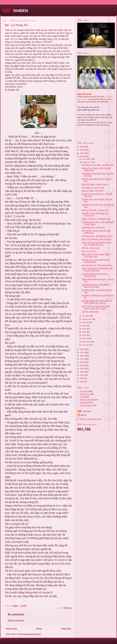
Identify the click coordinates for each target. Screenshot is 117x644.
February (86, 342)
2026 (82, 147)
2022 (82, 349)
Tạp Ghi (83, 391)
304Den (84, 415)
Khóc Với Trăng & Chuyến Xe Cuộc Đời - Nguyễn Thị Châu (97, 243)
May (84, 332)
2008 (82, 382)
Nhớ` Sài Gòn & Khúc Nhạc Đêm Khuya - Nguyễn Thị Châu (96, 307)
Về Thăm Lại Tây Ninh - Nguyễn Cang (98, 165)
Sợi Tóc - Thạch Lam (91, 248)
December (87, 159)
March (85, 338)
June (85, 329)
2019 (82, 359)
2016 (82, 369)
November (87, 162)
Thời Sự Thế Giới (87, 400)
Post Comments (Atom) (30, 634)
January (86, 345)
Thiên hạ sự (68, 608)
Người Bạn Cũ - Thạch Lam (93, 227)
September (87, 319)
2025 (82, 150)
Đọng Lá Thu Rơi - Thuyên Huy (95, 210)
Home (39, 628)
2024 (82, 153)
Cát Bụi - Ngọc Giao (90, 312)
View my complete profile (91, 419)
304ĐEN (20, 11)
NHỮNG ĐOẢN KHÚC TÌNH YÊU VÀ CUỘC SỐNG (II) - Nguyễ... (97, 302)
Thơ (82, 397)
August (86, 322)
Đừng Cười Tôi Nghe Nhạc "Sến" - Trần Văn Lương (96, 255)
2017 (82, 365)
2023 (82, 156)
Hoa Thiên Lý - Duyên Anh (93, 187)
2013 (82, 378)
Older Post (66, 628)
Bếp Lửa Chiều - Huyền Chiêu (95, 184)
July (84, 326)
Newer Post (12, 628)
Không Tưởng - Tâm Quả (92, 191)
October (86, 316)
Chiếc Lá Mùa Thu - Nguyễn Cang (96, 219)
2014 (82, 375)
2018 (82, 362)
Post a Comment (16, 620)
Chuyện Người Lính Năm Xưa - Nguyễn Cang (95, 275)
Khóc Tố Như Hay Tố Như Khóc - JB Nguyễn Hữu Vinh (97, 269)
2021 (82, 352)
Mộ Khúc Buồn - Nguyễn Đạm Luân (97, 236)
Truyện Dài (85, 402)
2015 (82, 372)
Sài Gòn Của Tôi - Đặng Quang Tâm (97, 265)
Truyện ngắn (85, 405)
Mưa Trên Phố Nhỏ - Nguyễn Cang (96, 239)
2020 (82, 356)
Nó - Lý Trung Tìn (89, 251)
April (85, 335)
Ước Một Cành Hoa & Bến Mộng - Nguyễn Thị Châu (96, 286)
